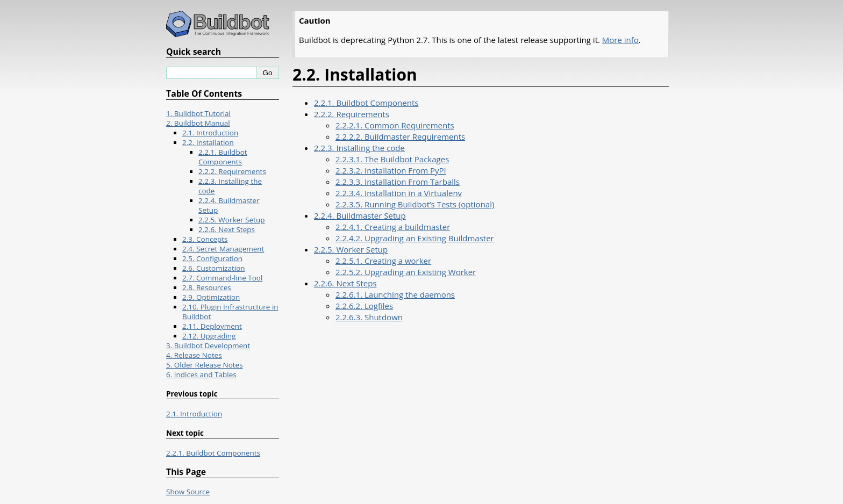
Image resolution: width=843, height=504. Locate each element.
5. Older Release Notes (205, 365)
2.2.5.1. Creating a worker (383, 261)
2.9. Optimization (211, 297)
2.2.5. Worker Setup (351, 249)
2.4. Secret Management (223, 249)
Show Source (188, 492)
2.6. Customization (214, 268)
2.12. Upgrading (209, 336)
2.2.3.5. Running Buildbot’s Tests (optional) (415, 204)
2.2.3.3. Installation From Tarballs (398, 182)
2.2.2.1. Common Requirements (395, 125)
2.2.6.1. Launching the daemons (395, 294)
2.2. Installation (208, 142)
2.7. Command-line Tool (222, 278)
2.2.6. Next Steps (345, 283)
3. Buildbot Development (208, 345)
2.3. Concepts (205, 239)
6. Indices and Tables (201, 375)
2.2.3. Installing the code (359, 148)
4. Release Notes (194, 355)
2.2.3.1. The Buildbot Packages (392, 159)
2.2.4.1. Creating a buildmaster (393, 227)
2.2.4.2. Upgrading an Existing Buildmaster (415, 238)
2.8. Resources (207, 287)
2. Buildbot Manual (198, 123)
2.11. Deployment (212, 326)
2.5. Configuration (212, 258)
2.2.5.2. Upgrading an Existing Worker (406, 272)
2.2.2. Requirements (352, 114)
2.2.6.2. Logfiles (364, 306)
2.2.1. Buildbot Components (366, 103)
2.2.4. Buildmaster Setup (360, 215)
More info (620, 40)
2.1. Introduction (210, 133)
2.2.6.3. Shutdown (369, 317)
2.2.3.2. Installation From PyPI (391, 170)
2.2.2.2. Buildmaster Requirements (400, 136)
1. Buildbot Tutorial (198, 113)
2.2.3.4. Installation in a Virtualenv (399, 193)
